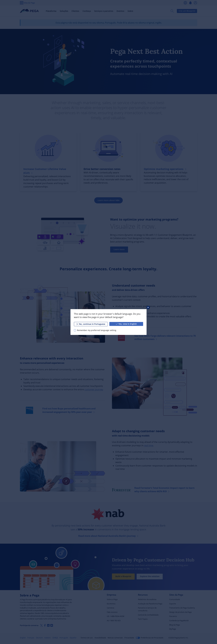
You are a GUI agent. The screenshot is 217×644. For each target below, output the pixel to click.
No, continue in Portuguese (91, 324)
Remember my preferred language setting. (97, 330)
